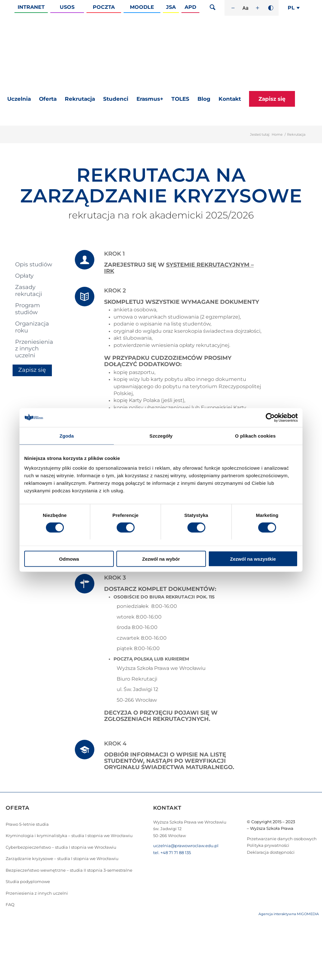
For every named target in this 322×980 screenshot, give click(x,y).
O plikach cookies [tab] (255, 436)
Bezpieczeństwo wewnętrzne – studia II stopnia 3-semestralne (69, 870)
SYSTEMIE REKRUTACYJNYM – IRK (179, 268)
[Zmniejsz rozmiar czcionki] (233, 8)
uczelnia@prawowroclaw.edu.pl (186, 846)
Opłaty (24, 276)
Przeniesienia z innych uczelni (34, 349)
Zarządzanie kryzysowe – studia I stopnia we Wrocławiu (62, 858)
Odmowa (69, 559)
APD (190, 7)
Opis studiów (34, 264)
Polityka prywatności (268, 845)
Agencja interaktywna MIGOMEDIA (289, 914)
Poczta (104, 7)
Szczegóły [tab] (161, 436)
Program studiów (28, 309)
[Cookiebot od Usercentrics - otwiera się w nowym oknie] (270, 417)
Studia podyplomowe (28, 881)
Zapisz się (32, 370)
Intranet (31, 7)
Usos (67, 7)
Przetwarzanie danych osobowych (282, 839)
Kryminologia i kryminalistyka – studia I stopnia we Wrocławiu (69, 836)
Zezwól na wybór (161, 559)
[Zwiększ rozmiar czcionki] (258, 8)
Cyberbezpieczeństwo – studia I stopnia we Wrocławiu (61, 847)
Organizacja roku (32, 327)
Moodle (142, 7)
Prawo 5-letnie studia (27, 824)
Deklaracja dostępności (271, 852)
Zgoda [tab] (67, 436)
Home (277, 134)
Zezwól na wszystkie (253, 559)
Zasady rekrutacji (29, 290)
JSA (171, 7)
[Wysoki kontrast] (271, 8)
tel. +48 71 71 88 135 (172, 853)
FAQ (10, 904)
